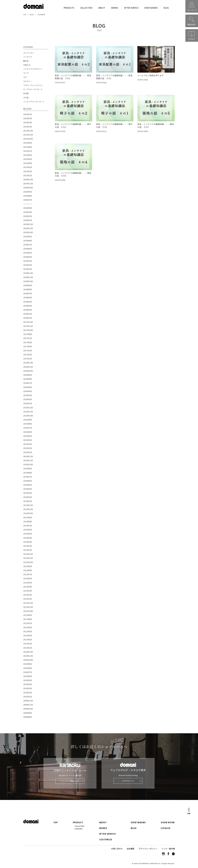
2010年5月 (28, 680)
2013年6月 (28, 530)
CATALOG (166, 828)
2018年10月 (28, 281)
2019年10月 (28, 232)
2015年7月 (28, 428)
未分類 (26, 93)
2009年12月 (28, 701)
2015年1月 (28, 452)
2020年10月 (28, 188)
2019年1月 (28, 269)
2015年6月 (28, 432)
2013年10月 (28, 513)
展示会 (26, 61)
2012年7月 (28, 574)
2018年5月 (28, 302)
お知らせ (27, 65)
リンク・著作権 (168, 849)
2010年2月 (28, 693)
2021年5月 (28, 159)
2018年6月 (28, 298)
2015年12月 (28, 408)
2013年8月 (28, 522)
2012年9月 (28, 566)
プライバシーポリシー (148, 849)
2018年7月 (28, 293)
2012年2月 (28, 595)
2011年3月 (28, 640)
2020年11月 (28, 184)
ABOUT (102, 8)
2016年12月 (28, 363)
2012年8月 (28, 570)
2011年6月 (28, 627)
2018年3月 (28, 310)
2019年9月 (28, 237)
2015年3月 (28, 444)
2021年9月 (28, 143)
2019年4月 (28, 257)
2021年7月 (28, 151)
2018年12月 (28, 273)
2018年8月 (28, 289)
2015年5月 (28, 436)
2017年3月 (28, 351)
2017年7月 (28, 338)
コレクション (29, 53)
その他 (26, 98)
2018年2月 (28, 314)
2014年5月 (28, 485)
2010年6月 (28, 676)
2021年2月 (28, 171)
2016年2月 (28, 399)
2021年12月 (28, 131)
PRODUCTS (69, 8)
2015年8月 (28, 424)
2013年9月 (28, 517)
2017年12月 (28, 322)
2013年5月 (28, 534)
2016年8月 (28, 379)
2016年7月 (28, 383)
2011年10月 (28, 611)
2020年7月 (28, 200)
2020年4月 (28, 208)
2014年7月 (28, 477)
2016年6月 (28, 387)
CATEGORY (79, 829)
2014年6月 (28, 481)
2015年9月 (28, 420)
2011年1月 (28, 648)
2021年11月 (28, 135)
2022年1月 (28, 127)
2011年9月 (28, 615)
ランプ (26, 73)
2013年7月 (28, 526)
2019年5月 (28, 253)
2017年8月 (28, 334)
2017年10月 (28, 330)
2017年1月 (28, 359)
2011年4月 (28, 636)
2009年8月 (28, 717)
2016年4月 (28, 391)
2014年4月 (28, 489)
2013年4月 (28, 538)
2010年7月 (28, 672)
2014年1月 (28, 501)
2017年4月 (28, 346)
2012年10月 (28, 562)
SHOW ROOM (168, 823)
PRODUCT (78, 823)
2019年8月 (28, 241)
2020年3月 (28, 212)
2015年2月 (28, 448)
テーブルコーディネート (33, 89)
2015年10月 (28, 416)
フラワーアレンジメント (33, 85)
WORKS (115, 8)
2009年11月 (28, 705)
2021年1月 (28, 175)
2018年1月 (28, 318)
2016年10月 (28, 371)
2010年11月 (28, 656)
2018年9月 (28, 285)
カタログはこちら (128, 781)
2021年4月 (28, 163)
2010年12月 (28, 652)
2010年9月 (28, 664)
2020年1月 (28, 220)
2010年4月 (28, 684)
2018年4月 (28, 306)
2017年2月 (28, 355)
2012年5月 (28, 583)
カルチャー (28, 81)
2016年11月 (28, 367)
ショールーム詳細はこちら (70, 781)
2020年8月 (28, 196)
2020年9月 (28, 192)
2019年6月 (28, 249)
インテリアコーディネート (34, 102)
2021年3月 (28, 167)
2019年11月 (28, 228)
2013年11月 (28, 509)
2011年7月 (28, 623)
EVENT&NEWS (151, 8)
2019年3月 (28, 261)
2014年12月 (28, 456)
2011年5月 (28, 631)
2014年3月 (28, 493)
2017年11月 (28, 326)
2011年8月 (28, 619)
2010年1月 (28, 697)
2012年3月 (28, 591)
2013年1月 (28, 550)
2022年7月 (28, 114)
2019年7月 (28, 245)
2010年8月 (28, 668)
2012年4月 (28, 587)
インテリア (28, 57)
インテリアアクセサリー (33, 69)
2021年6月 (28, 155)
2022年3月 (28, 122)
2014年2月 (28, 497)
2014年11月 (28, 460)
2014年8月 (28, 473)
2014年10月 (28, 464)
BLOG (166, 8)
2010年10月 (28, 660)
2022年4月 (28, 118)
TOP (25, 14)
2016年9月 (28, 375)
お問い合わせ (117, 849)
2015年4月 (28, 440)
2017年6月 (28, 342)
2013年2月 (28, 546)
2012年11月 (28, 558)
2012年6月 (28, 578)
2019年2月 (28, 265)
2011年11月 (28, 607)
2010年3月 (28, 688)
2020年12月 (28, 179)
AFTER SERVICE (131, 8)
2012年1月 (28, 599)
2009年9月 (28, 713)
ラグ (25, 77)
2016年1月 (28, 403)
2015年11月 (28, 412)
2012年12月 (28, 554)
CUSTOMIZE (106, 840)
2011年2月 (28, 644)
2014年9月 (28, 469)
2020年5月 (41, 14)
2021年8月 (28, 147)
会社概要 (130, 849)
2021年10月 (28, 139)
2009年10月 (28, 709)
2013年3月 (28, 542)
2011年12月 (28, 603)
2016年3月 (28, 395)
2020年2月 (28, 216)
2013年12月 (28, 505)
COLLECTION (86, 8)
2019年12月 (28, 224)
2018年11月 (28, 277)
